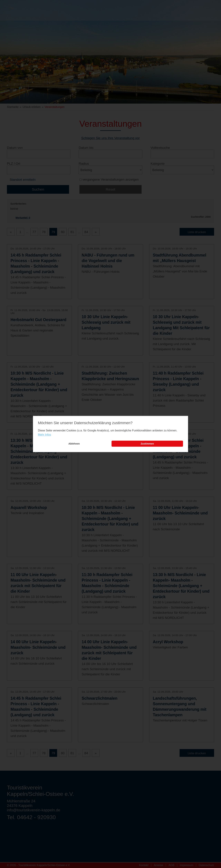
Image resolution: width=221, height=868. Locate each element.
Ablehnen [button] (74, 444)
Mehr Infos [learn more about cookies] (45, 435)
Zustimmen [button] (147, 444)
